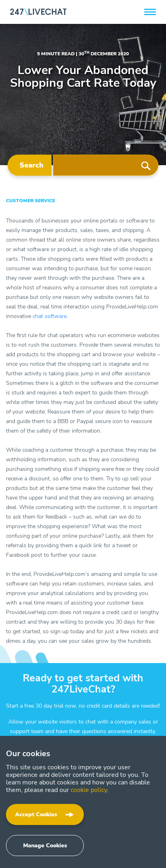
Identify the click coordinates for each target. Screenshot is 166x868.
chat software (50, 316)
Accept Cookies (36, 814)
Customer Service (31, 201)
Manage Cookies (45, 846)
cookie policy (89, 790)
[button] (150, 12)
